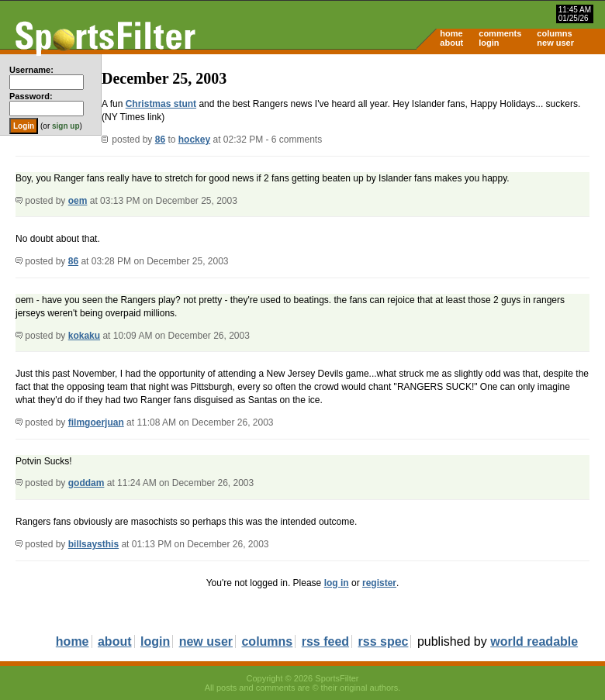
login (489, 43)
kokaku (84, 336)
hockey (194, 140)
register (379, 583)
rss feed (325, 641)
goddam (86, 483)
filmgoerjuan (96, 422)
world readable (534, 641)
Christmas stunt (161, 104)
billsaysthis (93, 544)
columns (554, 33)
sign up (66, 126)
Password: (31, 96)
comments (500, 33)
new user (555, 43)
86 (160, 140)
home (451, 33)
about (451, 43)
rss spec (384, 641)
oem (78, 201)
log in (337, 583)
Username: (31, 70)
